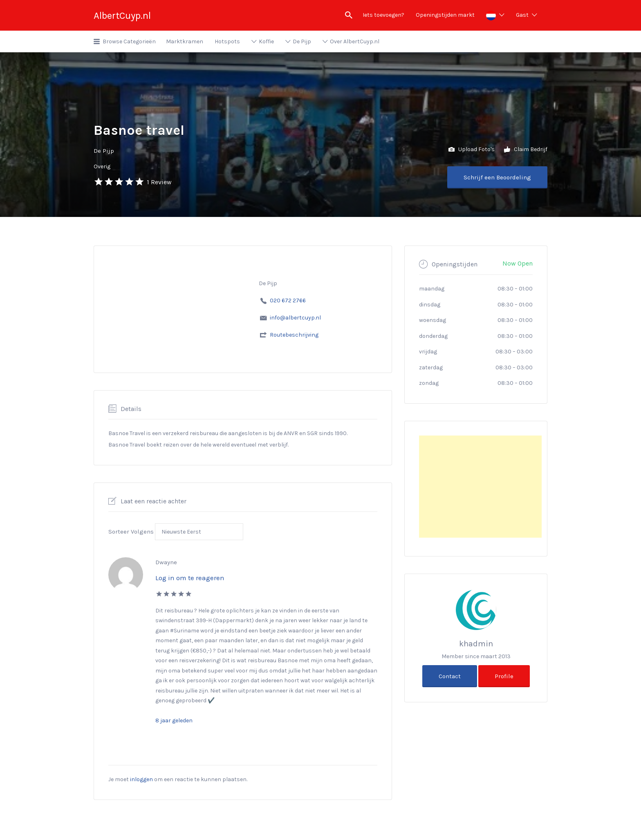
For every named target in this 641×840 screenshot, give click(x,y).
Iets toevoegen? (383, 15)
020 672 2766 (288, 300)
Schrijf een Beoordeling (497, 177)
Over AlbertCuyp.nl (355, 41)
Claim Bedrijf (526, 150)
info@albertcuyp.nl (295, 318)
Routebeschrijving (294, 335)
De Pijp (302, 41)
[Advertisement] (480, 487)
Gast (522, 15)
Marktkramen (185, 41)
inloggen (141, 779)
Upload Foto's (472, 150)
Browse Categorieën (129, 41)
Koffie (266, 41)
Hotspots (227, 41)
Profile (504, 676)
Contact (450, 676)
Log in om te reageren (190, 578)
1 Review (159, 182)
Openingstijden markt (445, 15)
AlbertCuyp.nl (122, 16)
